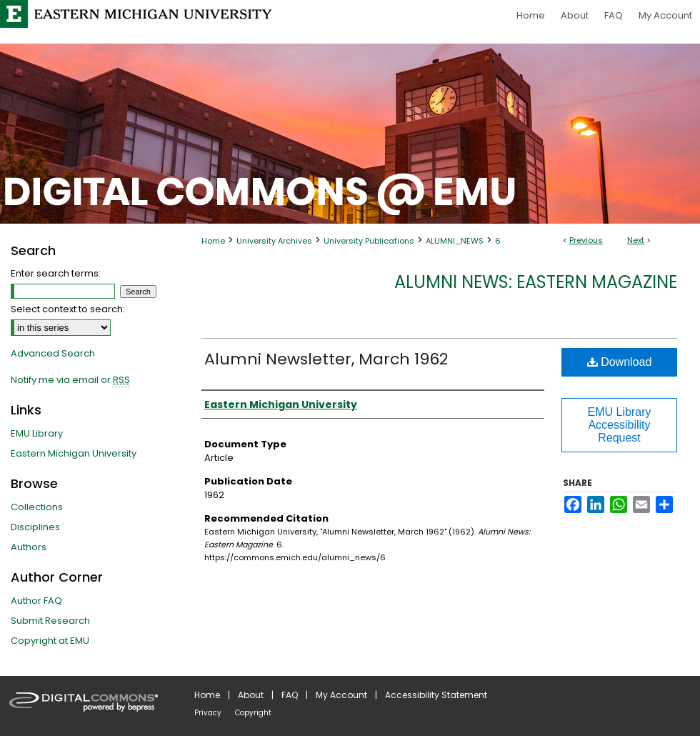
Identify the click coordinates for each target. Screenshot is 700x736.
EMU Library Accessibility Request (620, 425)
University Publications (369, 241)
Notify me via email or (70, 380)
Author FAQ (36, 601)
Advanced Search (53, 353)
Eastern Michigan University (74, 453)
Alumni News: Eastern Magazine (536, 282)
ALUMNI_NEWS (455, 241)
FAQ (290, 695)
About (251, 695)
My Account (341, 695)
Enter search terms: (56, 273)
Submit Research (50, 621)
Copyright (253, 713)
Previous (586, 240)
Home (213, 241)
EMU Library (37, 433)
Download (620, 362)
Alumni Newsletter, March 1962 (326, 359)
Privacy (208, 713)
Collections (37, 507)
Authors (29, 547)
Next (636, 240)
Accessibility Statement (436, 695)
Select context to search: (68, 309)
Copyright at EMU (50, 641)
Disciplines (35, 527)
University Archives (274, 241)
